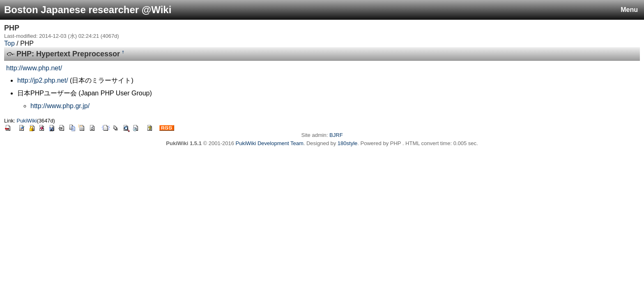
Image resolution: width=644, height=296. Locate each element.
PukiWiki (27, 121)
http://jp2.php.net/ (43, 80)
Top (9, 43)
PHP (12, 28)
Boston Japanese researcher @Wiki (88, 10)
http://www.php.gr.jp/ (60, 106)
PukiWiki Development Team (270, 143)
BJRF (336, 135)
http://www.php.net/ (34, 68)
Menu (629, 10)
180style (347, 143)
